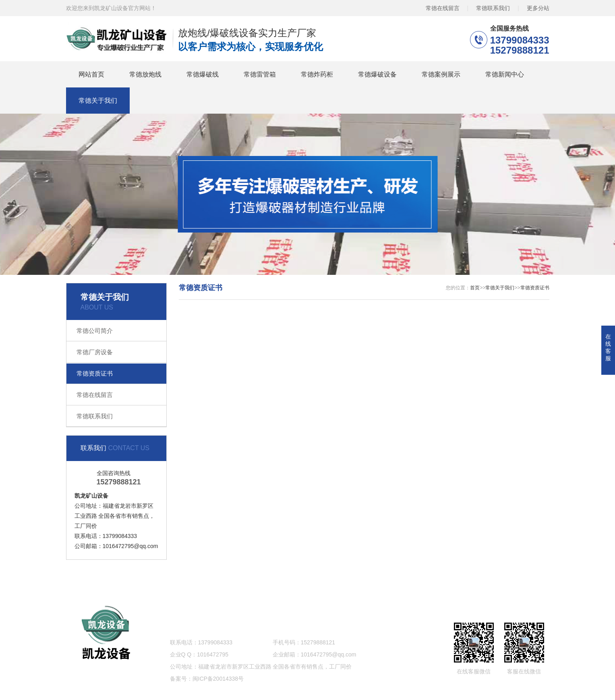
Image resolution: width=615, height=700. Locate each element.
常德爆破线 (203, 74)
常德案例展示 (441, 74)
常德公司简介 (95, 331)
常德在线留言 (443, 8)
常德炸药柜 (317, 74)
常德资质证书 (95, 373)
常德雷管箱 (260, 74)
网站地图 (515, 581)
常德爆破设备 (377, 74)
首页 (475, 288)
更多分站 (538, 8)
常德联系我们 (493, 8)
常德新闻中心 (505, 74)
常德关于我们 (98, 101)
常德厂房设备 (95, 352)
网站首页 (91, 74)
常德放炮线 (145, 74)
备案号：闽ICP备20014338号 (207, 679)
